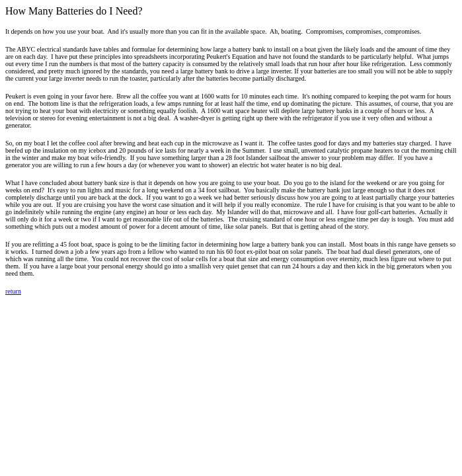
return (13, 291)
